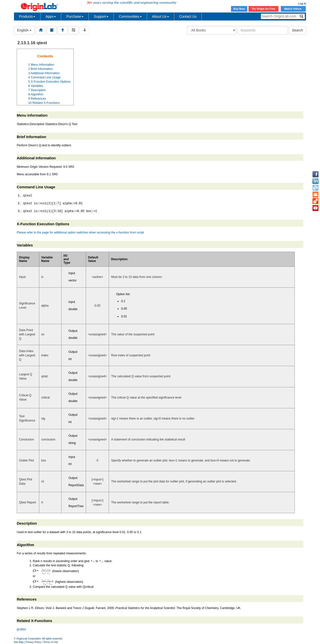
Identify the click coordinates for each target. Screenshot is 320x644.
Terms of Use (51, 642)
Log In (302, 3)
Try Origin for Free (264, 9)
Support (101, 16)
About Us (160, 16)
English (24, 30)
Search (297, 30)
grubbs (21, 629)
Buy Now (239, 9)
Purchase (75, 16)
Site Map (19, 642)
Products (27, 16)
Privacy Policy (33, 642)
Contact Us (188, 16)
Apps (51, 16)
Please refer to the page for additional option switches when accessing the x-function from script (80, 232)
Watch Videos (293, 9)
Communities (130, 16)
